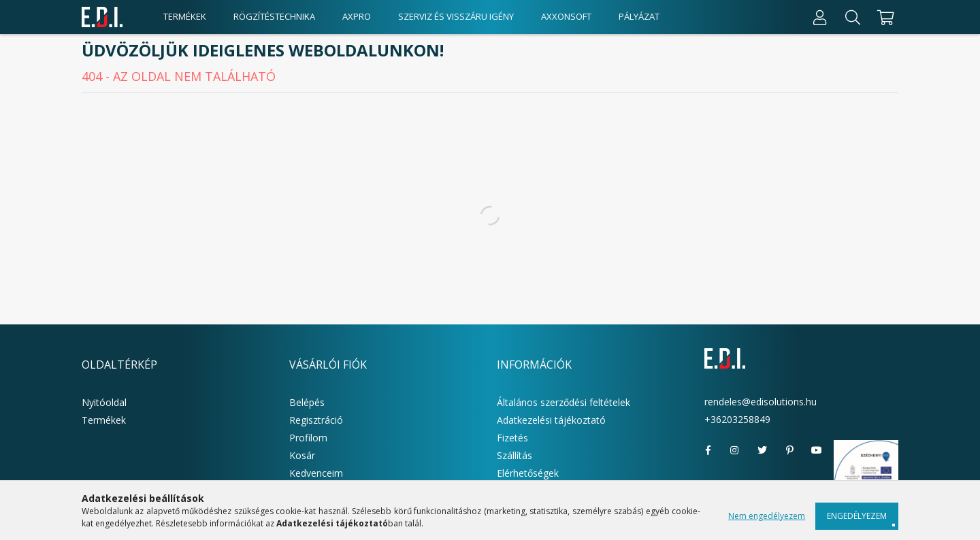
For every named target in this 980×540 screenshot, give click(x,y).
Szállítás (514, 455)
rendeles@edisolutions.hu (761, 402)
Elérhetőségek (528, 473)
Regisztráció (316, 420)
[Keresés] (853, 17)
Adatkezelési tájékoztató (551, 420)
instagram (735, 450)
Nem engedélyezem (767, 516)
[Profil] (820, 17)
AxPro (357, 16)
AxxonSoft (566, 16)
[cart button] (884, 17)
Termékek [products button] (185, 16)
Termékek (104, 420)
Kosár (302, 455)
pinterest (789, 450)
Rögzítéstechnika (274, 16)
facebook (708, 450)
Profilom (308, 438)
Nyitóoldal (104, 402)
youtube (817, 450)
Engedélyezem (857, 516)
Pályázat (639, 16)
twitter (762, 450)
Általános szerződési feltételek (563, 402)
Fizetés (512, 438)
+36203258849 (737, 419)
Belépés (307, 402)
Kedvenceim (316, 473)
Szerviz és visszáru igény (456, 16)
